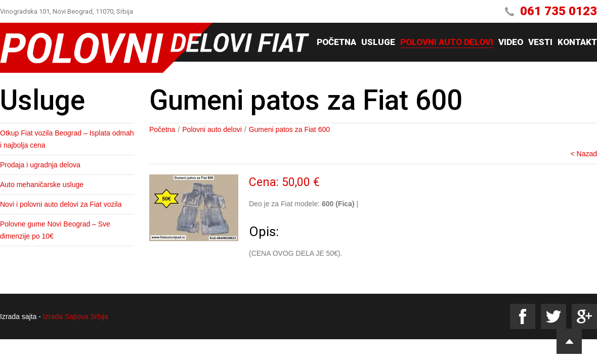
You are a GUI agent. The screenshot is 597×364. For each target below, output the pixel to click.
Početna (336, 42)
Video (511, 42)
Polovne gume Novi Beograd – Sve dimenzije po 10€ (55, 230)
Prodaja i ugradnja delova (40, 165)
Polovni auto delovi (447, 42)
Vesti (540, 42)
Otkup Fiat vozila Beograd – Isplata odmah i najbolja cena (67, 139)
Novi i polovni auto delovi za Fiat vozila (61, 204)
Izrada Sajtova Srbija (76, 316)
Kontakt (577, 42)
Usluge (378, 42)
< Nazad (584, 154)
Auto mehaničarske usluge (42, 185)
